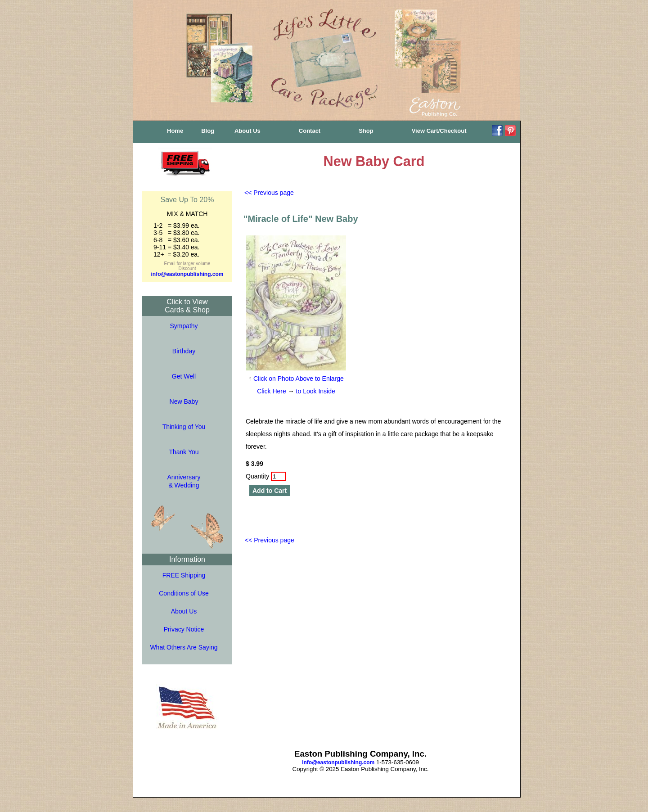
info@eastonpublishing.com (187, 274)
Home (175, 131)
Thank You (184, 452)
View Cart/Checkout (439, 131)
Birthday (184, 351)
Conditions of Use (184, 593)
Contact (310, 131)
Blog (208, 131)
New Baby (184, 401)
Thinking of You (184, 427)
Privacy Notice (184, 629)
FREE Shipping (184, 575)
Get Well (184, 376)
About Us (247, 131)
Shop (366, 131)
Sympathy (184, 326)
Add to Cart (270, 491)
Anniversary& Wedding (184, 481)
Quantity (266, 476)
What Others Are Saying (184, 647)
